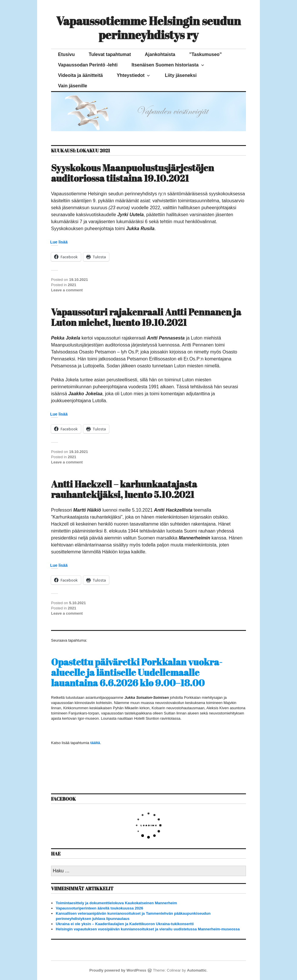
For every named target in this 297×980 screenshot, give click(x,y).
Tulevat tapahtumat (110, 54)
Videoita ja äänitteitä (80, 75)
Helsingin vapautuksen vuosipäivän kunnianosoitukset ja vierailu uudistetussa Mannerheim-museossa (148, 929)
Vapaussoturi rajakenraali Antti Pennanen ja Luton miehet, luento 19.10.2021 (146, 317)
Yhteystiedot (131, 75)
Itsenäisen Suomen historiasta (165, 65)
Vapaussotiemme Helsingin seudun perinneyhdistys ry (149, 28)
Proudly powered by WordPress (118, 970)
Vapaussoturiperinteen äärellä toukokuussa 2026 (99, 908)
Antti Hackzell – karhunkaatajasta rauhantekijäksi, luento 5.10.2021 (124, 489)
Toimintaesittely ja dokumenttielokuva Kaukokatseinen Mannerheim (116, 903)
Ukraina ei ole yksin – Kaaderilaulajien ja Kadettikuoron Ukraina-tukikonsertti (125, 924)
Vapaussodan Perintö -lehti (88, 65)
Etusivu (66, 54)
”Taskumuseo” (205, 54)
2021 (72, 285)
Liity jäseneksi (181, 75)
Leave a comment (67, 290)
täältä (95, 743)
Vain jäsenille (73, 86)
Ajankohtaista (160, 54)
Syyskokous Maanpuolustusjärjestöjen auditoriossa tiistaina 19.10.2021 (133, 173)
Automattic (197, 970)
